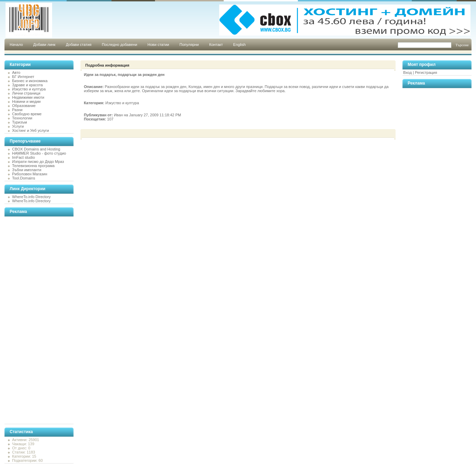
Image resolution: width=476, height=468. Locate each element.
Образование (24, 106)
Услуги (18, 126)
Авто (16, 72)
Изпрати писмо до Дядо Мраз (38, 162)
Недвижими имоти (28, 97)
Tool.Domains (24, 178)
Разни (17, 110)
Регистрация (426, 72)
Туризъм (20, 122)
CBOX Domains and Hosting (36, 149)
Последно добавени (119, 45)
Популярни (189, 45)
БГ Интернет (23, 77)
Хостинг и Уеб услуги (31, 130)
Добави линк (44, 45)
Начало (16, 45)
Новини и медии (26, 101)
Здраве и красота (27, 85)
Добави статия (79, 45)
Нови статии (158, 45)
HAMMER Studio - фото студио (39, 153)
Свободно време (27, 114)
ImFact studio (23, 157)
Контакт (216, 45)
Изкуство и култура (29, 89)
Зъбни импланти (27, 170)
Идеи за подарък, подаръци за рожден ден (124, 75)
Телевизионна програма (33, 166)
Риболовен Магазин (30, 174)
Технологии (22, 118)
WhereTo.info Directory (31, 197)
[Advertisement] (32, 320)
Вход (407, 72)
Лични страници (26, 93)
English (240, 45)
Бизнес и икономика (30, 81)
